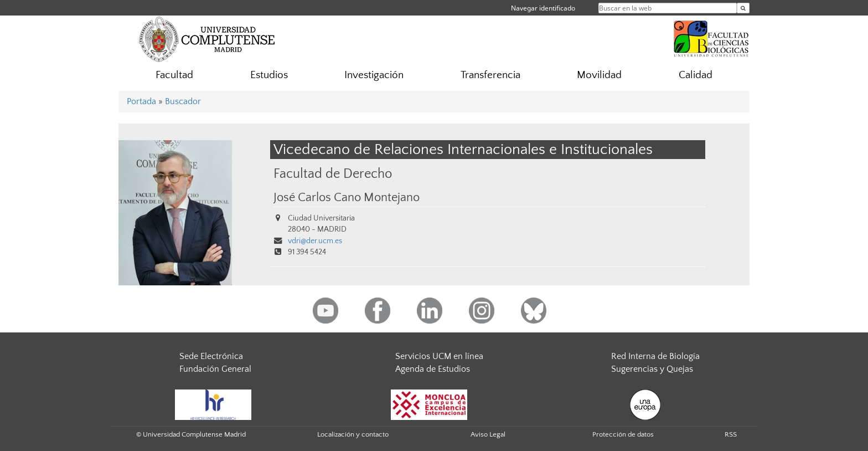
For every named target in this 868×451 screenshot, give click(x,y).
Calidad (696, 75)
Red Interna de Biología (655, 356)
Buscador (183, 101)
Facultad (174, 75)
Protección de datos (623, 434)
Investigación (374, 75)
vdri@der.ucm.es (315, 241)
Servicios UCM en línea (439, 356)
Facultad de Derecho (333, 174)
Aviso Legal (488, 434)
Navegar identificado (543, 8)
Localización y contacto (353, 434)
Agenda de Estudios (433, 369)
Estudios (269, 75)
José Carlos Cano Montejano (347, 198)
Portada (141, 101)
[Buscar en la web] (743, 8)
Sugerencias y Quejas (652, 369)
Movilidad (599, 75)
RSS (731, 434)
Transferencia (490, 75)
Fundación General (215, 369)
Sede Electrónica (211, 356)
